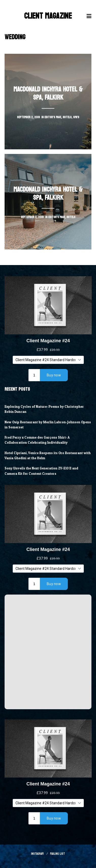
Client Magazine (48, 16)
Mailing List (58, 854)
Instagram (37, 854)
